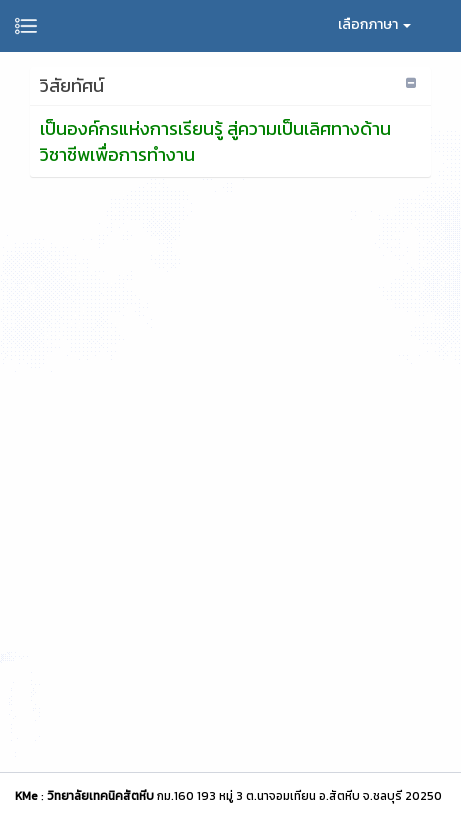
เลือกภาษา (374, 24)
